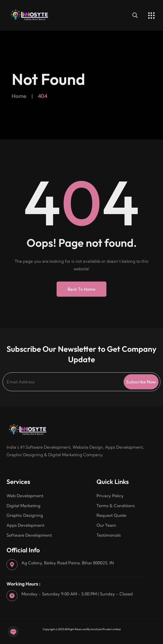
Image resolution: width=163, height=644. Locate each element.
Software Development (29, 535)
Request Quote (111, 515)
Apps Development (25, 525)
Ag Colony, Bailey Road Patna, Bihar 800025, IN (68, 563)
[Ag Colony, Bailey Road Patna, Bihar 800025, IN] (12, 565)
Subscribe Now (141, 382)
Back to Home (81, 289)
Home (19, 96)
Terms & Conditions (116, 506)
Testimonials (109, 535)
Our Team (106, 525)
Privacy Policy (110, 496)
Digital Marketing (23, 506)
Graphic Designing (25, 515)
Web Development (25, 496)
